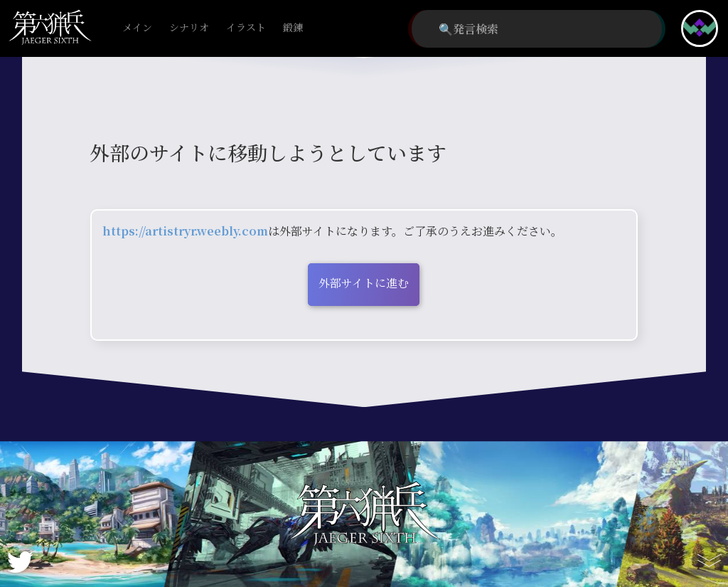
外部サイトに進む (364, 283)
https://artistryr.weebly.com (185, 231)
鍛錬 (293, 28)
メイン (137, 28)
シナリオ (189, 28)
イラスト (246, 28)
